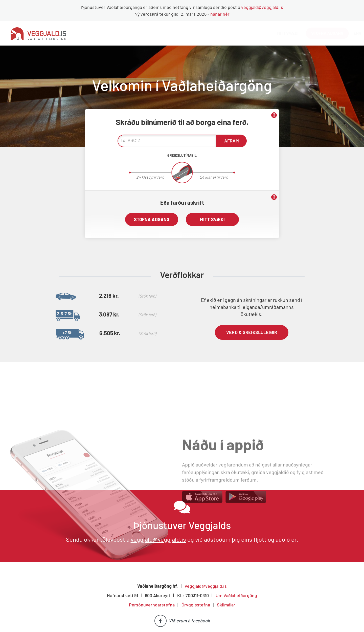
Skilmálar (226, 605)
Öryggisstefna (196, 605)
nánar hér (220, 14)
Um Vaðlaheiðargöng (236, 595)
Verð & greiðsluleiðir (252, 332)
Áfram (232, 141)
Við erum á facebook (189, 621)
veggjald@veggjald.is (262, 7)
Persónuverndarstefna (152, 605)
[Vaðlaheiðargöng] (38, 33)
